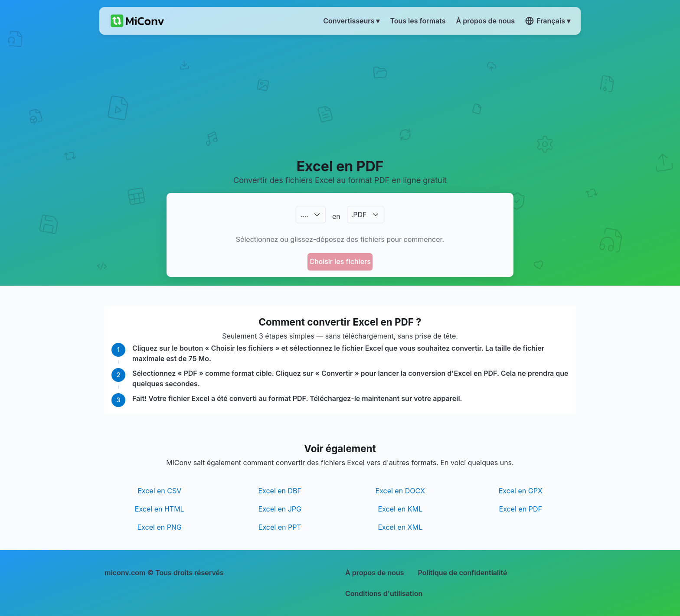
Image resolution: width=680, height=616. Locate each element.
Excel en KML (400, 509)
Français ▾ (548, 21)
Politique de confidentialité (463, 573)
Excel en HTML (160, 509)
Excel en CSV (159, 491)
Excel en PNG (160, 527)
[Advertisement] (340, 96)
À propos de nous (375, 573)
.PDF (359, 215)
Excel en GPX (521, 491)
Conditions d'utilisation (384, 593)
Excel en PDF (521, 509)
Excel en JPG (280, 509)
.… (304, 215)
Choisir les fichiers (340, 261)
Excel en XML (400, 527)
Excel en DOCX (400, 491)
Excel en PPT (280, 527)
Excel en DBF (280, 491)
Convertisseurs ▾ (351, 21)
